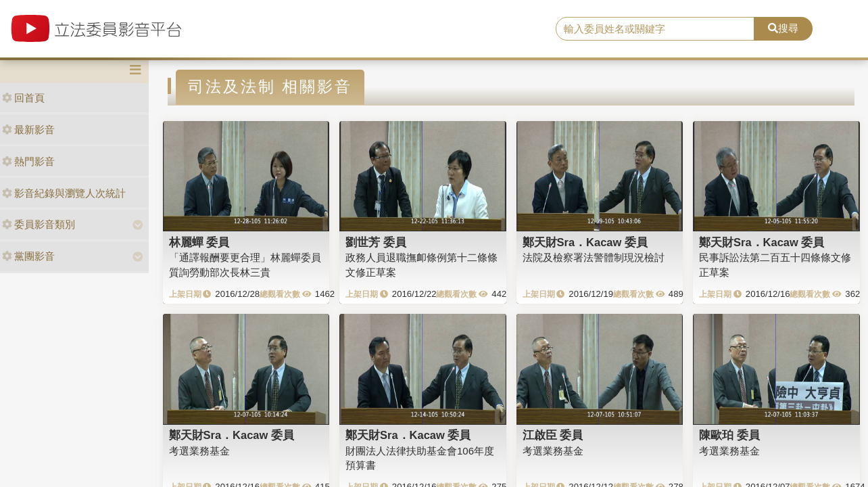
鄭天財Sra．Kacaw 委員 (585, 242)
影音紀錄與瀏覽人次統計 (64, 193)
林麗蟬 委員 (199, 242)
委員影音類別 (39, 224)
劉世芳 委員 (376, 242)
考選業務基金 (199, 451)
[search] (655, 29)
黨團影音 (28, 256)
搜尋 (783, 28)
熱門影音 (28, 161)
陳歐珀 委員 (729, 435)
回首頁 (23, 98)
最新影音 (28, 130)
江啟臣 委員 (553, 435)
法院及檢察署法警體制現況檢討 (594, 257)
